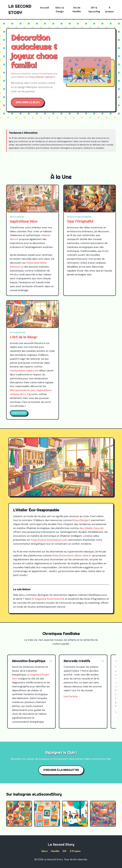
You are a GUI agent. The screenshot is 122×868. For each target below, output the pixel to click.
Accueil (44, 8)
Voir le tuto (19, 413)
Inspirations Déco (24, 221)
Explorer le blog (28, 102)
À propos (110, 10)
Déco (45, 851)
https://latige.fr (81, 520)
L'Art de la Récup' (24, 337)
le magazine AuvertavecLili (48, 599)
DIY (65, 851)
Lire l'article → (72, 696)
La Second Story (20, 9)
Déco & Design (60, 10)
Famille (55, 851)
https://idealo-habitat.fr (42, 77)
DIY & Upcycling (94, 10)
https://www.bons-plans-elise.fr (71, 555)
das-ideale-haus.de (91, 528)
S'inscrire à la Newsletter (61, 770)
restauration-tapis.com (24, 371)
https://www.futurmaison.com (49, 540)
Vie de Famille (77, 10)
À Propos (75, 851)
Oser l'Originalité (80, 221)
